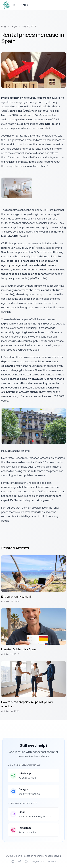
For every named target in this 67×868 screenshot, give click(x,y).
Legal (14, 26)
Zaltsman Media (49, 861)
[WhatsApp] (26, 861)
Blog (3, 26)
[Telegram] (19, 861)
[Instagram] (13, 861)
